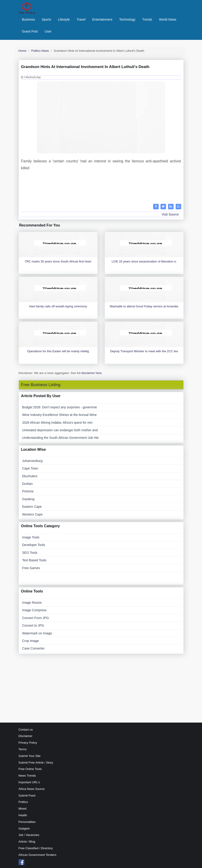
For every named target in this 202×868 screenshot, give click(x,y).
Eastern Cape (32, 507)
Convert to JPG (33, 625)
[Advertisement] (101, 187)
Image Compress (35, 610)
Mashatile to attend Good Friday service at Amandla (144, 306)
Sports (46, 19)
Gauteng (28, 499)
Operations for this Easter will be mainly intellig (58, 351)
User (48, 31)
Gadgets (24, 828)
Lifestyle (64, 19)
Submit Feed (27, 796)
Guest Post (30, 31)
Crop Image (31, 641)
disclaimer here (91, 373)
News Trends (27, 776)
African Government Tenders (37, 855)
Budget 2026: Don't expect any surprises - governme (60, 407)
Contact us (26, 730)
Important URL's (29, 782)
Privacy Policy (28, 743)
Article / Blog (27, 842)
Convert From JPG (36, 618)
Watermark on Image (37, 633)
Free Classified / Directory (36, 848)
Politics (23, 802)
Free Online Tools (30, 769)
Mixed (23, 809)
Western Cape (32, 514)
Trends (147, 19)
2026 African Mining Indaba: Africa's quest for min (57, 423)
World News (168, 19)
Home (23, 51)
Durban (28, 484)
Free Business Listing (41, 385)
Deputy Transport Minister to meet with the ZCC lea (144, 351)
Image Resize (32, 603)
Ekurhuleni (30, 476)
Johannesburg (32, 461)
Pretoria (28, 491)
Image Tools (31, 537)
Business (29, 19)
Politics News (40, 51)
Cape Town (30, 468)
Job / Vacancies (29, 835)
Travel (81, 19)
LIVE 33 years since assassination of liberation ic (144, 261)
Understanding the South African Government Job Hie (61, 438)
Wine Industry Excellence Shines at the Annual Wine (59, 415)
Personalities (27, 822)
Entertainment (102, 19)
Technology (127, 19)
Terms (23, 749)
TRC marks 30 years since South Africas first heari (58, 261)
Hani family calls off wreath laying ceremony (58, 306)
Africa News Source (32, 789)
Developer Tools (34, 545)
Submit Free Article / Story (36, 763)
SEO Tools (30, 553)
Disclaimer (26, 736)
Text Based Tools (34, 560)
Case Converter (33, 648)
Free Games (31, 568)
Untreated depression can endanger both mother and (60, 430)
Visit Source (170, 214)
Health (23, 815)
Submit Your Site (30, 756)
